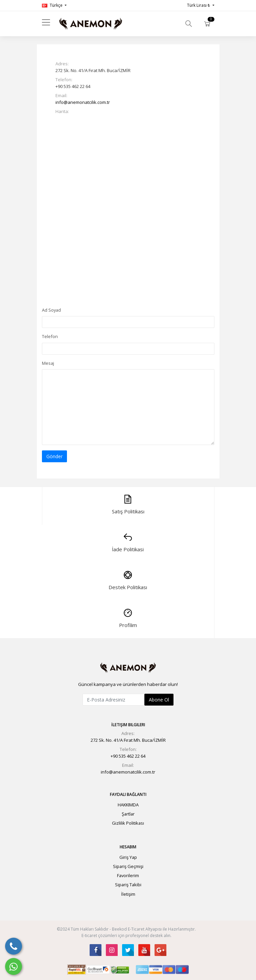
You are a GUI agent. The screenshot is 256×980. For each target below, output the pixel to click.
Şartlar (128, 814)
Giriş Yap (128, 857)
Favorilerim (128, 875)
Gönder (54, 456)
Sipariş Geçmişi (128, 866)
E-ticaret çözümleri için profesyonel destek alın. (126, 936)
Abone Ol (159, 700)
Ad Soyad (51, 310)
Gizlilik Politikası (128, 823)
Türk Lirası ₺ (199, 5)
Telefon (50, 336)
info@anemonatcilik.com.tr (83, 102)
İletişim (128, 894)
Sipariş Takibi (128, 885)
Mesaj (48, 363)
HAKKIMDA (128, 805)
